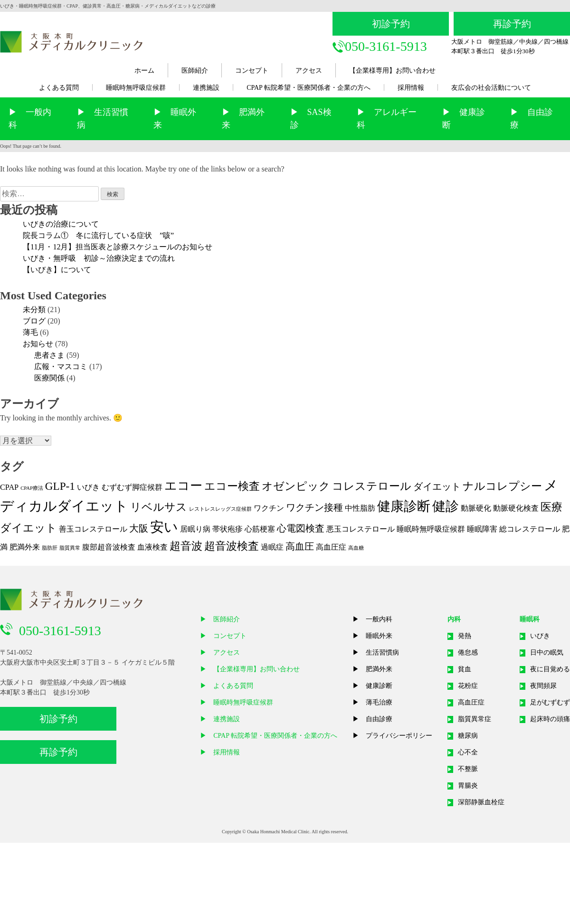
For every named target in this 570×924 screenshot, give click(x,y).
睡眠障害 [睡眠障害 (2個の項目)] (482, 529)
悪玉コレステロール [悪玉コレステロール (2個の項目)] (361, 529)
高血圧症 (471, 702)
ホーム (144, 71)
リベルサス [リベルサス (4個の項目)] (159, 507)
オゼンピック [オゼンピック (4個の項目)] (296, 486)
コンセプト (252, 71)
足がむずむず (550, 702)
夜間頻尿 (543, 686)
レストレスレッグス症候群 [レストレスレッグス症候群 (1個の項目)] (220, 509)
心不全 (468, 752)
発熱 (465, 636)
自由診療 (379, 719)
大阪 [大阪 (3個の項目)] (139, 528)
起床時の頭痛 (550, 719)
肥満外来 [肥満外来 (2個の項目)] (25, 547)
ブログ (34, 321)
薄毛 (30, 332)
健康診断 (379, 686)
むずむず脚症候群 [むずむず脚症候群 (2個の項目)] (132, 487)
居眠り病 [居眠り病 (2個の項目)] (195, 529)
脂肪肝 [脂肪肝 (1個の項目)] (50, 548)
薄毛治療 (379, 702)
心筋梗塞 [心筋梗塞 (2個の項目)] (260, 529)
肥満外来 (379, 669)
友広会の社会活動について (491, 88)
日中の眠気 (547, 653)
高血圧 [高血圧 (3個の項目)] (300, 546)
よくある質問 (59, 88)
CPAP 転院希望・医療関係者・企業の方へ (309, 88)
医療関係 (49, 378)
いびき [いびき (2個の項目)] (88, 487)
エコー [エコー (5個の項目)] (183, 486)
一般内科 (379, 619)
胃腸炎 (468, 786)
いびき (540, 636)
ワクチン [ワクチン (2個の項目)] (269, 508)
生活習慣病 (382, 653)
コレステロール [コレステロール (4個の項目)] (372, 486)
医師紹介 (195, 71)
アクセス (309, 71)
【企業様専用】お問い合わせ (392, 71)
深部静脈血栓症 (481, 802)
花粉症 (468, 686)
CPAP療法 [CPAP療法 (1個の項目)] (32, 488)
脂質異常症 (475, 719)
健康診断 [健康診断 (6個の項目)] (404, 506)
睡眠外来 (379, 636)
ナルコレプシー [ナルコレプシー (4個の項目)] (502, 486)
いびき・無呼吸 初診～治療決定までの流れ (99, 258)
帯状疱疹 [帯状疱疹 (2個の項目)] (228, 529)
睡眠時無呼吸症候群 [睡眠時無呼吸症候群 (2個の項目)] (431, 529)
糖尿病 (468, 736)
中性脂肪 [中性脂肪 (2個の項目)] (360, 508)
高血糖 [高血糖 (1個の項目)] (356, 548)
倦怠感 (468, 653)
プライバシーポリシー (399, 736)
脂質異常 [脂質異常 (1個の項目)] (70, 548)
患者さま (49, 355)
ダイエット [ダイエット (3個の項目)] (437, 486)
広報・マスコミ (61, 367)
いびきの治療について (61, 224)
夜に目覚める (550, 669)
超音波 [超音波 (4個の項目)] (186, 546)
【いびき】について (57, 270)
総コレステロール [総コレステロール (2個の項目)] (530, 529)
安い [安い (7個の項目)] (164, 527)
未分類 (34, 310)
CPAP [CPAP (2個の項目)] (9, 487)
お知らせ (38, 344)
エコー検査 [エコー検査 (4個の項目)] (232, 486)
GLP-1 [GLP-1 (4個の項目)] (60, 486)
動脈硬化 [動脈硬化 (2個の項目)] (476, 508)
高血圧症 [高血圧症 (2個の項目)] (331, 547)
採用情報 (411, 88)
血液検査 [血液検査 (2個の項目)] (152, 547)
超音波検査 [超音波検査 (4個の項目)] (232, 546)
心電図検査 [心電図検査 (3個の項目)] (301, 528)
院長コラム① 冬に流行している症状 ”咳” (98, 235)
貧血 (465, 669)
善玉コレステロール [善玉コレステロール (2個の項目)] (93, 529)
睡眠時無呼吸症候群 (136, 88)
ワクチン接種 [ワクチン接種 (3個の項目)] (314, 507)
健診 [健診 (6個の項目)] (446, 506)
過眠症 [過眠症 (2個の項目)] (272, 547)
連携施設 (206, 88)
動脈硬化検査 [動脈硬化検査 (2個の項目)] (516, 508)
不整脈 (468, 769)
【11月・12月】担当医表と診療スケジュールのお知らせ (118, 247)
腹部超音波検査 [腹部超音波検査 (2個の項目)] (109, 547)
